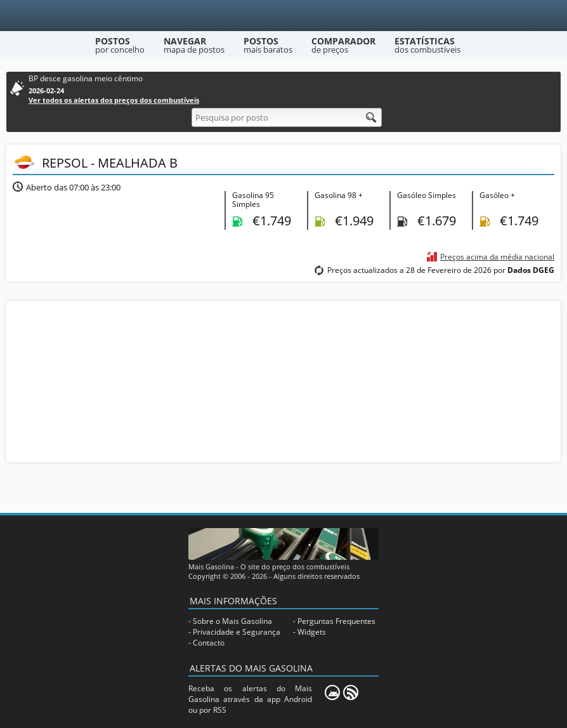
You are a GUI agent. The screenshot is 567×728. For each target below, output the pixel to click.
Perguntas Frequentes (336, 621)
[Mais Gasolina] (284, 16)
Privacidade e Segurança (237, 632)
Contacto (209, 643)
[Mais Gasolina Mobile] (332, 692)
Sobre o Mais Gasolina (232, 621)
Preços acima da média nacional (497, 257)
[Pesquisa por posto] (287, 117)
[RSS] (351, 692)
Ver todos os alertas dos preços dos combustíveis (114, 100)
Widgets (312, 632)
